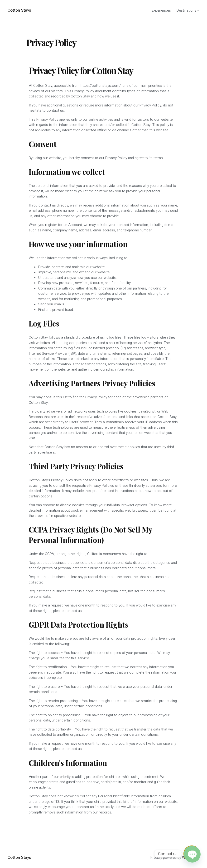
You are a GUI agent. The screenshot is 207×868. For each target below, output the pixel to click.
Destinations (186, 10)
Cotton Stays (19, 10)
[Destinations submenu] (198, 10)
